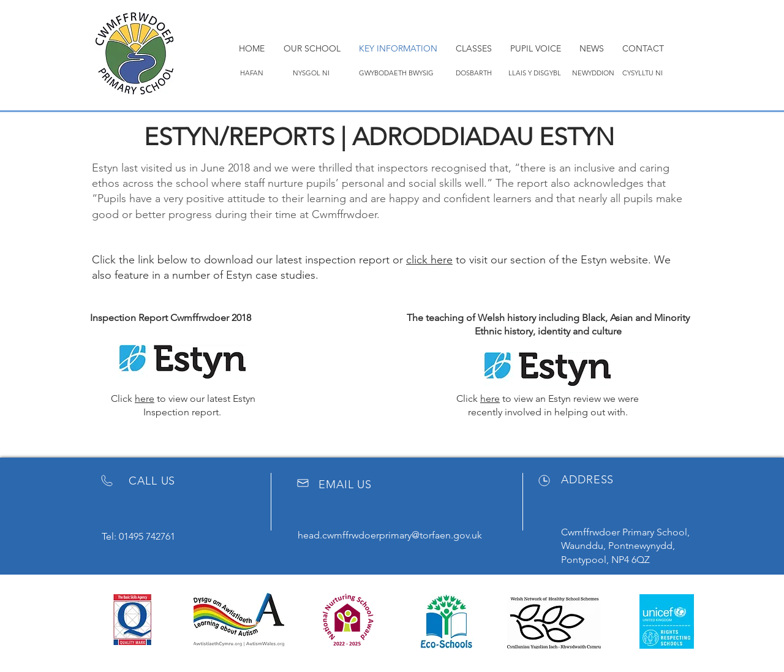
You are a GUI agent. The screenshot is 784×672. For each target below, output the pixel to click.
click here (429, 260)
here (145, 398)
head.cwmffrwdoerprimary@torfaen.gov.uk (390, 535)
